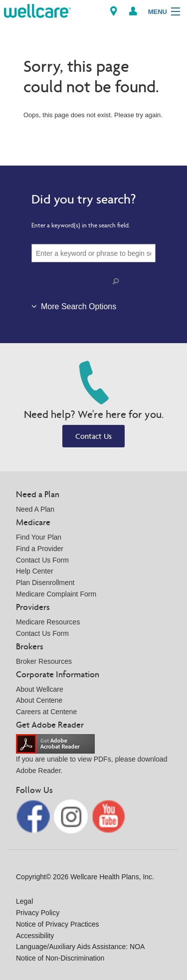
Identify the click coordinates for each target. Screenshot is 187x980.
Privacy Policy (38, 913)
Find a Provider (40, 549)
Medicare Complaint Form (56, 594)
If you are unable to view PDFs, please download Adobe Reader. (92, 757)
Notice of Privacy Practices (58, 924)
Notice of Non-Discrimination (60, 958)
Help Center (35, 571)
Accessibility (35, 936)
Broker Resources (44, 661)
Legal (24, 901)
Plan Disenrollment (45, 583)
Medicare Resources (48, 622)
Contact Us (93, 436)
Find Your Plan (39, 537)
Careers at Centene (46, 712)
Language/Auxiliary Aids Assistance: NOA (80, 947)
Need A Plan (35, 509)
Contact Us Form (42, 560)
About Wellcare (40, 689)
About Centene (39, 700)
